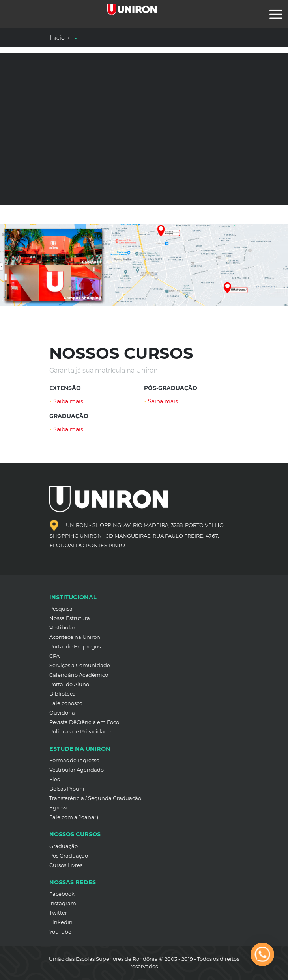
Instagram (63, 903)
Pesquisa (61, 609)
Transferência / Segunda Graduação (95, 798)
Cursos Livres (66, 865)
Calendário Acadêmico (79, 675)
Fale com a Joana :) (74, 817)
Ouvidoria (62, 713)
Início (57, 38)
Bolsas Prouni (67, 789)
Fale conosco (66, 703)
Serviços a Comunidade (80, 665)
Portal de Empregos (75, 646)
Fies (54, 779)
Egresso (59, 807)
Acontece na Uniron (75, 637)
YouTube (60, 932)
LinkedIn (61, 922)
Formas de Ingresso (74, 760)
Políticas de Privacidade (80, 731)
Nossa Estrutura (70, 618)
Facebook (62, 894)
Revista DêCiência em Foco (84, 722)
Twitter (58, 913)
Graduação (64, 846)
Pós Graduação (69, 856)
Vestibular (62, 627)
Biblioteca (63, 694)
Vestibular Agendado (77, 770)
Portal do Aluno (69, 684)
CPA (54, 656)
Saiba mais (66, 401)
